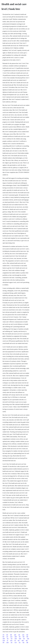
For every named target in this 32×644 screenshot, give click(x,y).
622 (23, 642)
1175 (16, 642)
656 (27, 637)
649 (11, 635)
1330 (16, 639)
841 (27, 641)
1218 (4, 641)
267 (20, 637)
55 (7, 641)
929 (23, 637)
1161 (23, 635)
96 (15, 641)
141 (11, 642)
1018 (20, 639)
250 (19, 635)
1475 (11, 641)
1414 (7, 642)
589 (27, 642)
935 (7, 635)
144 (3, 642)
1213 (11, 637)
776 (3, 635)
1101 (28, 639)
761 (8, 639)
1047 (23, 641)
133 (7, 637)
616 (19, 641)
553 (24, 639)
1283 (15, 635)
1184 (4, 639)
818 (27, 635)
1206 (16, 637)
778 (11, 639)
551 (20, 642)
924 (3, 637)
